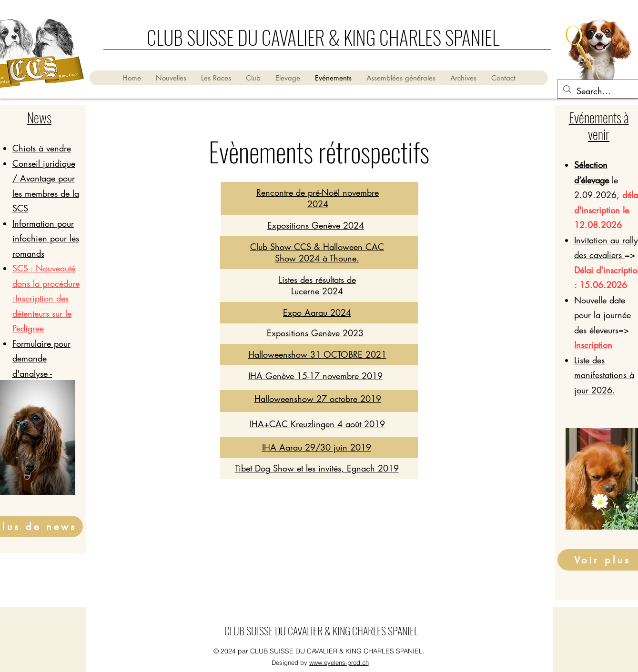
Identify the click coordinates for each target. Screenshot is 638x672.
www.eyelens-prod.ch (339, 662)
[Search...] (599, 91)
